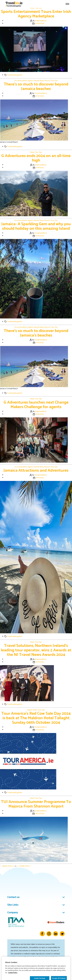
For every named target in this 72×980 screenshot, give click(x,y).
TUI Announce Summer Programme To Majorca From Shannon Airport (36, 804)
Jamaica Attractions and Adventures (36, 470)
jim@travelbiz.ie (41, 21)
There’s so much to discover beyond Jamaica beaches (36, 87)
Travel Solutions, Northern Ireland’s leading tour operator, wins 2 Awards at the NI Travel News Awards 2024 (36, 650)
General (36, 81)
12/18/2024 (40, 168)
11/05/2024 (39, 414)
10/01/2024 (39, 730)
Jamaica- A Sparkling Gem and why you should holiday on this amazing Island (36, 226)
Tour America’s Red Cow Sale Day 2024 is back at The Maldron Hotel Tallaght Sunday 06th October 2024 (36, 718)
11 (20, 866)
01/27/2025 (39, 96)
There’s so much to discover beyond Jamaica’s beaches (36, 333)
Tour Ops (38, 8)
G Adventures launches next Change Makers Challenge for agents (36, 405)
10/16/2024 (40, 662)
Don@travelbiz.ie (41, 93)
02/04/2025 (39, 23)
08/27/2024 (39, 814)
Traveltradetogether (15, 75)
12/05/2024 (40, 236)
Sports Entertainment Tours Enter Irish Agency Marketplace (36, 14)
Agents (30, 81)
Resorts (47, 81)
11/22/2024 (39, 343)
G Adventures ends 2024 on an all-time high (36, 158)
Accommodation (21, 81)
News (32, 8)
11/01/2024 (40, 478)
